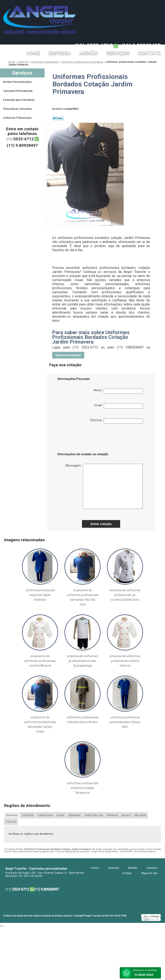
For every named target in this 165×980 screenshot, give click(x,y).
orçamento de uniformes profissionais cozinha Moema (40, 661)
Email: (119, 406)
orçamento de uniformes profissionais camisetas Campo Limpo (40, 724)
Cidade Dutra (45, 815)
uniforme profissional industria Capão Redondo (40, 595)
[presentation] (85, 439)
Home (33, 53)
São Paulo (140, 815)
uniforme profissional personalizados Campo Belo (125, 722)
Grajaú (60, 815)
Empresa (60, 53)
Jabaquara (74, 815)
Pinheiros (112, 815)
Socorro (126, 815)
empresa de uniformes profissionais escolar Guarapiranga (82, 661)
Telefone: (116, 421)
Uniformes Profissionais (18, 118)
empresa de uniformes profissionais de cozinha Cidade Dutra (125, 595)
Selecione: (12, 815)
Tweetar (58, 118)
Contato (149, 53)
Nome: (118, 391)
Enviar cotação (101, 524)
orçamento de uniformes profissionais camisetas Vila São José (82, 597)
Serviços (118, 53)
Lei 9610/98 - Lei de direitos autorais (138, 852)
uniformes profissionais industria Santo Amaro (82, 720)
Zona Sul (11, 822)
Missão (89, 53)
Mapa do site (149, 873)
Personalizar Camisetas (18, 109)
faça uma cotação (68, 355)
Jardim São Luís (94, 815)
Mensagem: (104, 486)
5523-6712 (100, 46)
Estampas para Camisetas (19, 100)
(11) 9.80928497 (141, 46)
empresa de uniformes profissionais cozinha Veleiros (125, 661)
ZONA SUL (28, 815)
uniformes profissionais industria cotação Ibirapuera (82, 788)
